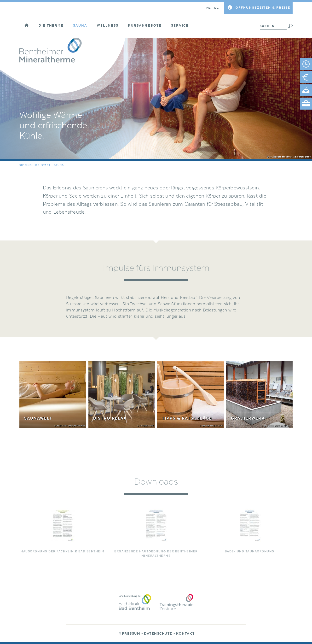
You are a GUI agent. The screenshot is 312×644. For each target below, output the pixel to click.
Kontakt (185, 634)
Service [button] (180, 26)
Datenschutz (158, 634)
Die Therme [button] (51, 26)
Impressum (129, 634)
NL (208, 8)
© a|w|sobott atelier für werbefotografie (289, 157)
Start (46, 165)
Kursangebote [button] (145, 26)
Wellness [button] (108, 26)
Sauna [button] (80, 26)
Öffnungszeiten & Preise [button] (263, 8)
